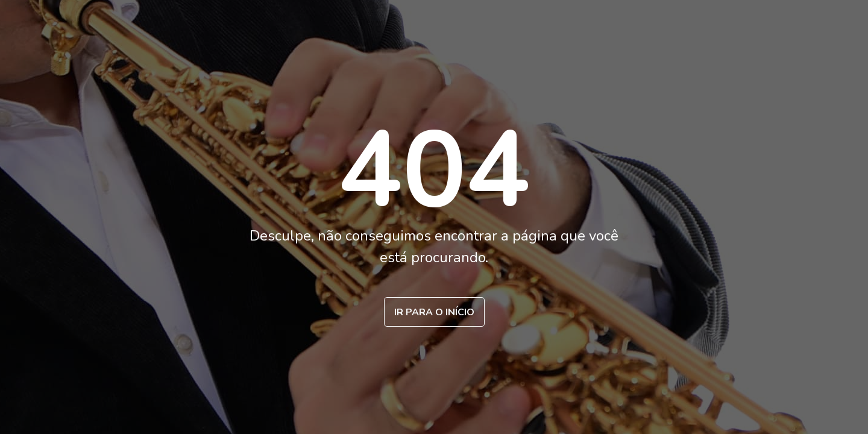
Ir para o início (434, 312)
